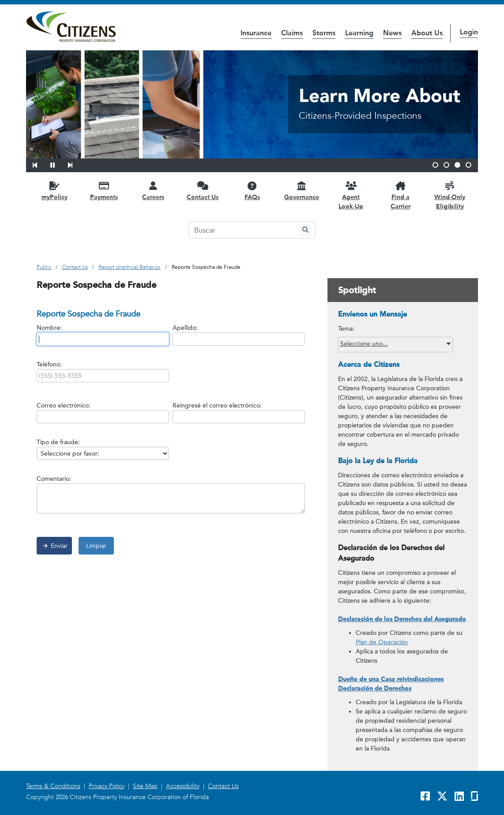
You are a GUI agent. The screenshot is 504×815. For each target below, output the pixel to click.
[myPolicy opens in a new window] (54, 191)
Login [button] (469, 32)
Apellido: (185, 328)
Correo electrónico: (64, 406)
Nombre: (49, 328)
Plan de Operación (382, 642)
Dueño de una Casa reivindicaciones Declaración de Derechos (391, 684)
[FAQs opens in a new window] (252, 191)
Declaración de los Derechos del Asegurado (402, 619)
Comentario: (54, 479)
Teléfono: (49, 364)
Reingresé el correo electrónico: (217, 406)
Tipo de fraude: (58, 442)
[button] (41, 164)
